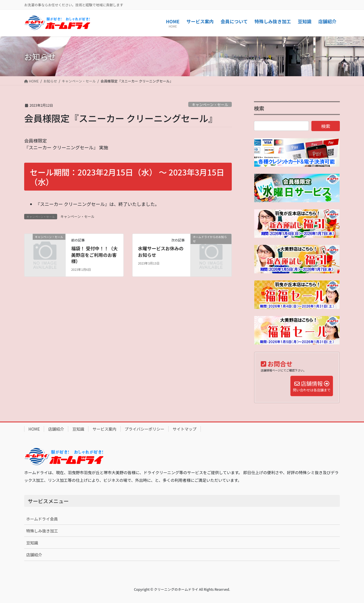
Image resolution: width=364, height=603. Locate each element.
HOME (34, 429)
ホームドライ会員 (42, 519)
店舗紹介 (56, 429)
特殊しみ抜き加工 (42, 531)
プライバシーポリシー (144, 429)
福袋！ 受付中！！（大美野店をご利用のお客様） (94, 255)
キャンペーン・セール (210, 105)
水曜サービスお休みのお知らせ (161, 251)
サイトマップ (185, 429)
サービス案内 (104, 429)
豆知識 (78, 429)
